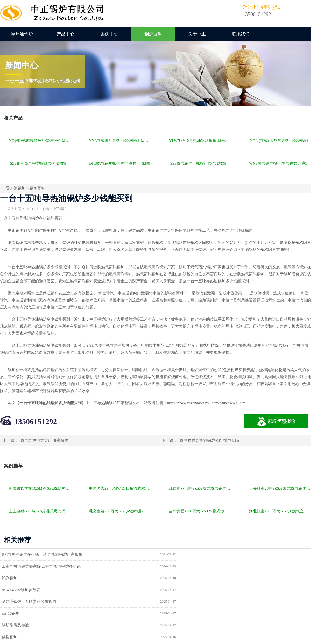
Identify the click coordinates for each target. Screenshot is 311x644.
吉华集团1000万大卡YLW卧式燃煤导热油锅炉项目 (200, 511)
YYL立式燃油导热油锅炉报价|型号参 (120, 141)
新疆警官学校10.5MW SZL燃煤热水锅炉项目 (40, 488)
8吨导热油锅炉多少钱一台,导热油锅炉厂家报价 (44, 554)
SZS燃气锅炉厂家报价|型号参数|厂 (200, 163)
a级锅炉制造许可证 (20, 602)
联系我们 (241, 34)
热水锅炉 (171, 602)
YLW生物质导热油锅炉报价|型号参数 (200, 141)
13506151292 (36, 421)
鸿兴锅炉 (11, 566)
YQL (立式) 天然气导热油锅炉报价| (280, 141)
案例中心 (109, 34)
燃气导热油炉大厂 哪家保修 (45, 440)
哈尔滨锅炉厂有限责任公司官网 (31, 578)
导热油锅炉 (22, 34)
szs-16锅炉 (172, 578)
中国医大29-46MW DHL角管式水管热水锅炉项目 (120, 488)
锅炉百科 (153, 34)
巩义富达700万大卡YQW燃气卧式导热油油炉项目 (120, 511)
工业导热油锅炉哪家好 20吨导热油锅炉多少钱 (203, 554)
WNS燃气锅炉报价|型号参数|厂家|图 (280, 163)
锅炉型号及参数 (17, 590)
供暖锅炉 (171, 590)
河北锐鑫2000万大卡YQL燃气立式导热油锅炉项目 (280, 511)
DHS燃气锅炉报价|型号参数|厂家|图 (119, 163)
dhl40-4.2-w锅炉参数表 (183, 566)
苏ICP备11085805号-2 (244, 629)
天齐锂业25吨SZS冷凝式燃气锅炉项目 (280, 488)
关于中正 (197, 34)
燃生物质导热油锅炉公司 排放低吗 (210, 440)
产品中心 (66, 34)
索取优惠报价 (276, 422)
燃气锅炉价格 (60, 629)
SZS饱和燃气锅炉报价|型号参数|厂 (40, 163)
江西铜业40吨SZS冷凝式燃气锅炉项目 (200, 488)
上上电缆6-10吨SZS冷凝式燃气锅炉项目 (40, 511)
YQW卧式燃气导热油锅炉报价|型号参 (40, 141)
